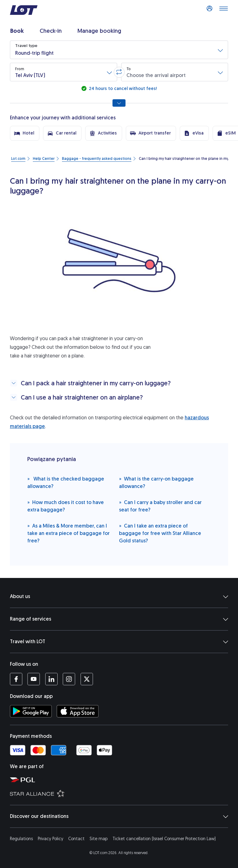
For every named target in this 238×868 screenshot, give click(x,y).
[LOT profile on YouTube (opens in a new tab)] (34, 679)
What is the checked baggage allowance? (66, 482)
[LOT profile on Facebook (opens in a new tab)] (16, 679)
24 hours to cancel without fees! (122, 89)
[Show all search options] (119, 103)
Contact (76, 839)
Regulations (21, 839)
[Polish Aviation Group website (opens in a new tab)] (121, 780)
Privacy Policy (51, 839)
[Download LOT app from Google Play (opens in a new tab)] (31, 711)
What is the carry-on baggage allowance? (156, 482)
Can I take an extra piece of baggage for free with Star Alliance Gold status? (160, 533)
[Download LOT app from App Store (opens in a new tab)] (78, 711)
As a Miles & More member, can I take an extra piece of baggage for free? (68, 533)
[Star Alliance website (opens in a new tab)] (121, 793)
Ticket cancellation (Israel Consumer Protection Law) (164, 839)
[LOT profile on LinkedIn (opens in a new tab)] (51, 679)
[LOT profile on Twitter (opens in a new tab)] (87, 679)
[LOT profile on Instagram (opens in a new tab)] (69, 679)
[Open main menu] (223, 10)
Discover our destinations (119, 816)
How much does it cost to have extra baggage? (66, 506)
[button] (119, 50)
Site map (99, 839)
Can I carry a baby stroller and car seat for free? (160, 506)
